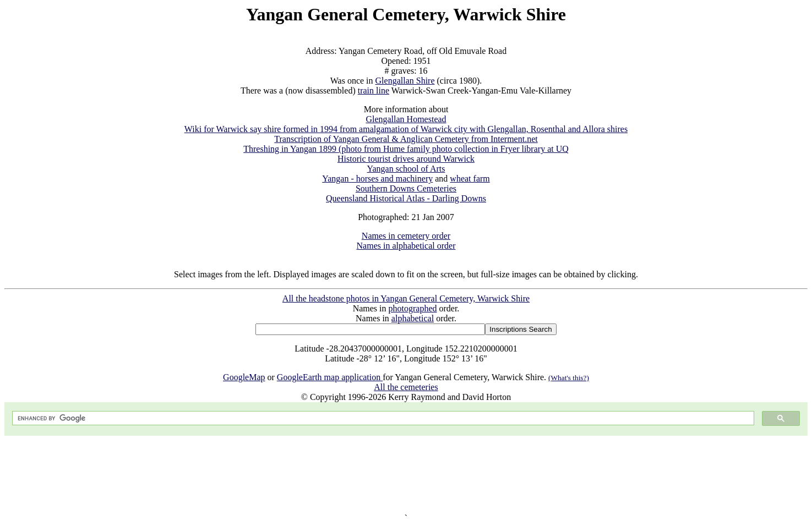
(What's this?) (569, 378)
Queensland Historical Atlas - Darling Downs (406, 198)
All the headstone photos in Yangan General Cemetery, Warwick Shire (406, 298)
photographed (413, 308)
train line (374, 91)
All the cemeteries (406, 387)
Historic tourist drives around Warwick (406, 159)
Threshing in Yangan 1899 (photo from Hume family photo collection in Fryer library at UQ (406, 149)
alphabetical (413, 318)
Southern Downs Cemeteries (406, 188)
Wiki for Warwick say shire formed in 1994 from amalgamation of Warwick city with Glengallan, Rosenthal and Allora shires (406, 129)
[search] (382, 418)
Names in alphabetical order (406, 246)
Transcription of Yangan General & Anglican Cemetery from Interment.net (406, 139)
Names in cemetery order (406, 236)
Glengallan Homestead (406, 119)
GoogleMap (244, 377)
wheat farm (470, 179)
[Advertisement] (406, 475)
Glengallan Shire (405, 81)
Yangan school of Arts (406, 169)
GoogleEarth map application (330, 377)
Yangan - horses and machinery (377, 179)
